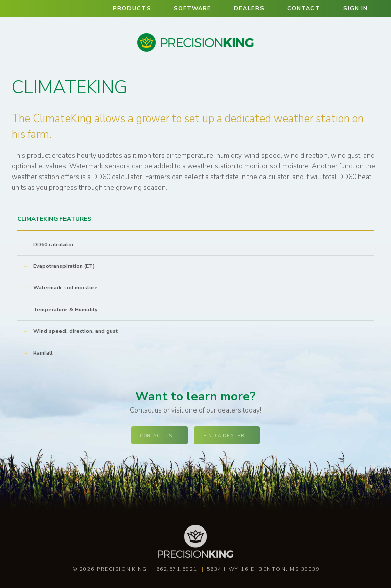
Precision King (195, 51)
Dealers (249, 8)
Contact (304, 8)
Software (193, 8)
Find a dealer (224, 436)
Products (132, 8)
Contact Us (156, 436)
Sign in (356, 8)
